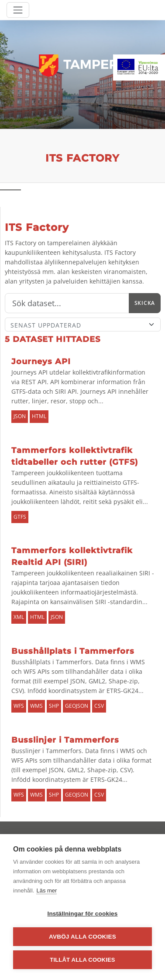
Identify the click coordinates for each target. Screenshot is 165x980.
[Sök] (67, 303)
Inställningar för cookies (82, 914)
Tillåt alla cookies (82, 960)
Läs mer (46, 890)
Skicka (145, 303)
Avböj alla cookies (82, 937)
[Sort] (83, 324)
